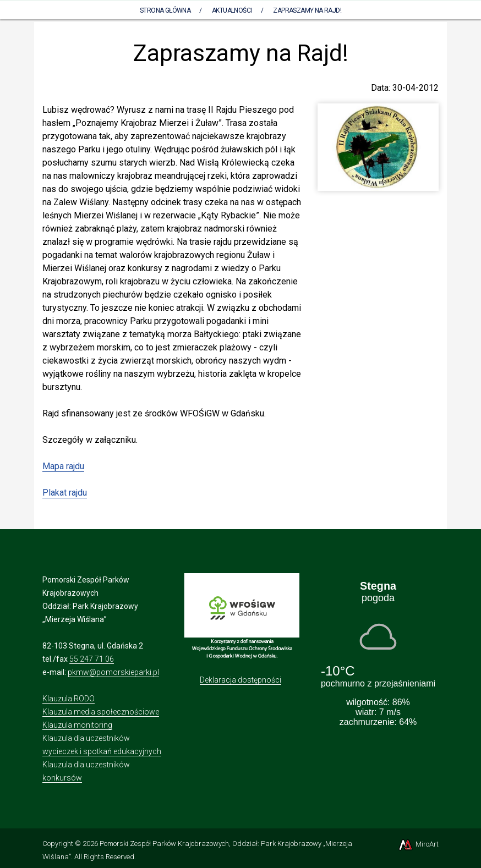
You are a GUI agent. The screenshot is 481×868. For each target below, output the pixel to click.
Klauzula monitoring (77, 725)
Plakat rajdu (65, 493)
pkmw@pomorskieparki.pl (113, 672)
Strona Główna (165, 10)
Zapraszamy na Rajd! (307, 10)
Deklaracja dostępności (240, 680)
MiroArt (418, 844)
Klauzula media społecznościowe (101, 712)
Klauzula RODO (69, 699)
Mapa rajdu (63, 466)
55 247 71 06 (92, 659)
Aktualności (232, 10)
